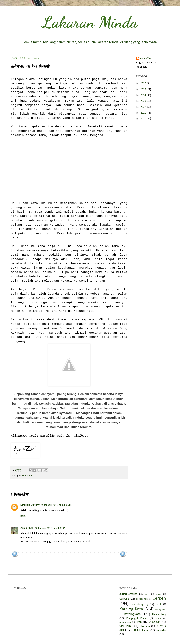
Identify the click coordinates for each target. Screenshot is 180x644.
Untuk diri (27, 476)
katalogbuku (160, 610)
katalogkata (132, 614)
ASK (147, 594)
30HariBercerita (128, 594)
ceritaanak (142, 599)
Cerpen (159, 598)
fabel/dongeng (139, 604)
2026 (143, 83)
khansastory (159, 614)
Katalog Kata (131, 609)
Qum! (158, 618)
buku (159, 594)
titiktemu (145, 626)
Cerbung (124, 599)
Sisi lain (125, 626)
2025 (143, 89)
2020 (143, 119)
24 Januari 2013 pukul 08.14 (56, 505)
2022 (143, 107)
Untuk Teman (142, 630)
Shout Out (155, 622)
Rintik (139, 622)
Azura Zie (145, 59)
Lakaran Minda (90, 22)
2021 (143, 113)
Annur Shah (27, 528)
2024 (143, 95)
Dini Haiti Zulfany (30, 505)
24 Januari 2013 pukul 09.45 (50, 528)
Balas (23, 516)
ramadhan (125, 622)
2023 (143, 101)
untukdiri (161, 630)
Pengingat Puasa (137, 618)
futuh (159, 604)
